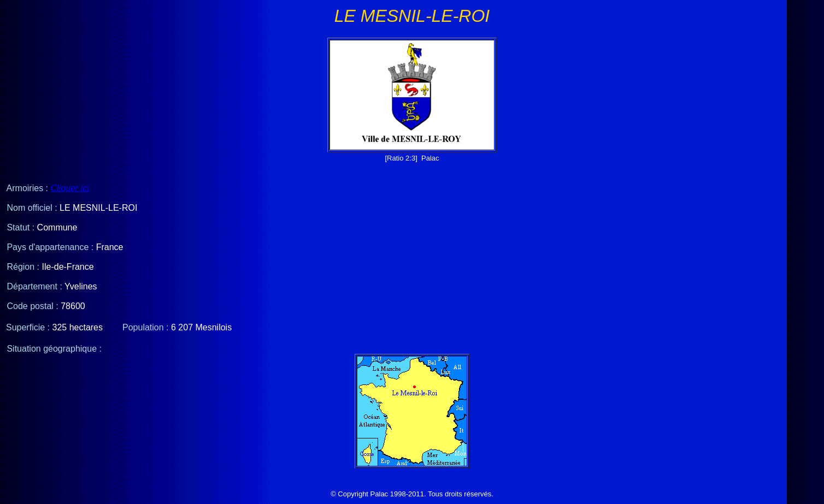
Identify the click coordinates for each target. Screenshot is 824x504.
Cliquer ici (69, 188)
